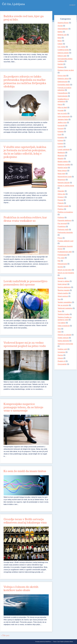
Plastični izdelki (63, 206)
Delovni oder (62, 56)
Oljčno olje (61, 194)
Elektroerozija (63, 82)
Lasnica (60, 147)
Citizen (60, 44)
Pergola (60, 200)
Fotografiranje (63, 93)
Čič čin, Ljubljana (13, 4)
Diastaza (61, 67)
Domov (73, 5)
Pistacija (61, 203)
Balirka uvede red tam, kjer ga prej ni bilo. (24, 18)
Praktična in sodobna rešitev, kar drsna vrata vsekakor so (25, 219)
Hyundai (61, 110)
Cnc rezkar (62, 47)
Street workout (63, 296)
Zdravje (60, 358)
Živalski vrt (61, 361)
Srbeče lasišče (63, 293)
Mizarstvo (61, 156)
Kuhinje (60, 144)
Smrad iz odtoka (63, 281)
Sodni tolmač (62, 284)
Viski (59, 332)
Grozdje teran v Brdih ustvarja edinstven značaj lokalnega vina (25, 521)
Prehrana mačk (63, 230)
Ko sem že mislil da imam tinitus (25, 471)
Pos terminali (62, 224)
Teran (60, 311)
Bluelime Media (69, 642)
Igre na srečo (62, 113)
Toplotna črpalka (64, 314)
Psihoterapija (62, 255)
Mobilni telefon (63, 162)
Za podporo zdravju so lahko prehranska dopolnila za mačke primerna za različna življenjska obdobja (25, 82)
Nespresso (61, 180)
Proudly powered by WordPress (43, 642)
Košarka (61, 132)
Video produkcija (64, 326)
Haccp (60, 104)
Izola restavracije (64, 116)
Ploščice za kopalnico (65, 212)
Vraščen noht (62, 349)
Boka (59, 38)
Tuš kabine (62, 323)
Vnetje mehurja (63, 338)
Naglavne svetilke (64, 165)
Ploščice (61, 209)
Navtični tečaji (63, 168)
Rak (59, 261)
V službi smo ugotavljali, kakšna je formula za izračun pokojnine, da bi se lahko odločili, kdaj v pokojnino (25, 152)
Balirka (60, 32)
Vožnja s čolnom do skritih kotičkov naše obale (21, 589)
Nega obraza (62, 171)
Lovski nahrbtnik (63, 150)
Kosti (59, 135)
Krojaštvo (61, 138)
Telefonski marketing (65, 308)
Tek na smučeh (63, 305)
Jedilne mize (62, 122)
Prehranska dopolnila (65, 233)
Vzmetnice (61, 352)
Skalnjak (61, 278)
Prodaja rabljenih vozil (66, 241)
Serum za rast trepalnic (66, 273)
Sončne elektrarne (64, 287)
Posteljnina (62, 227)
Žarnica (60, 355)
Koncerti (61, 129)
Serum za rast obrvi (65, 270)
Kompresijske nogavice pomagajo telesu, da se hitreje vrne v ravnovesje (23, 407)
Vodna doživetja (63, 341)
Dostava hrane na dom (66, 70)
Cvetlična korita (63, 50)
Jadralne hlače (63, 119)
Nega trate (61, 174)
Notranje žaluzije (64, 183)
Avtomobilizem (63, 29)
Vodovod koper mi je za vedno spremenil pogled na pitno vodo (25, 344)
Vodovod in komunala (65, 344)
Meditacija (61, 153)
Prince (60, 238)
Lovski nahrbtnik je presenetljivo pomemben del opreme (26, 283)
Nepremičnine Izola (65, 177)
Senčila (60, 267)
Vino (59, 329)
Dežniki (60, 64)
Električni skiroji (63, 79)
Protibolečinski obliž (65, 252)
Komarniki (61, 126)
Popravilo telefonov (64, 220)
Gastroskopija (63, 96)
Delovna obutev (63, 53)
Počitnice (61, 217)
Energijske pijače (64, 85)
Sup (59, 299)
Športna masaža (64, 290)
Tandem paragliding (65, 302)
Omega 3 (61, 197)
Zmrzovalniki (62, 364)
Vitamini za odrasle (64, 335)
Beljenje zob (62, 35)
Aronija (60, 26)
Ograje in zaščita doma (66, 186)
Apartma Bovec (63, 23)
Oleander (61, 191)
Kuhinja (60, 141)
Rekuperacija (62, 264)
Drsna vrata (62, 76)
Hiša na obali (62, 107)
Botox (60, 41)
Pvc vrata (61, 258)
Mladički (61, 159)
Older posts (5, 635)
